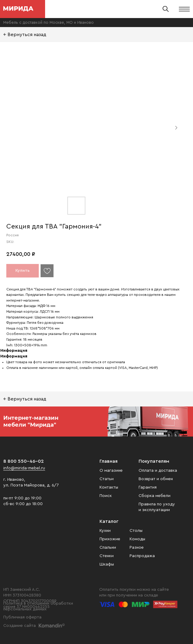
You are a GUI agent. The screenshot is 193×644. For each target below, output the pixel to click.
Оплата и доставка (158, 471)
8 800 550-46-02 (24, 461)
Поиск (106, 496)
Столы (136, 531)
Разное (137, 547)
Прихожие (110, 539)
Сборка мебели (155, 496)
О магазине (111, 471)
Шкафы (107, 564)
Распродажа (142, 556)
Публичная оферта (22, 617)
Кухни (105, 531)
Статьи (107, 479)
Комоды (137, 539)
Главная (109, 461)
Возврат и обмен (156, 479)
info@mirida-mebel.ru (24, 468)
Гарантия (148, 487)
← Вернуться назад (25, 35)
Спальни (108, 547)
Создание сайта (20, 626)
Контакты (109, 487)
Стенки (107, 556)
